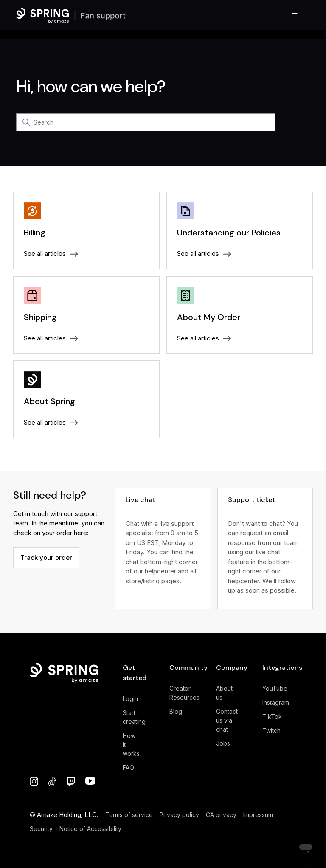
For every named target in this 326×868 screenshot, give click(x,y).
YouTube (275, 688)
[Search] (146, 122)
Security (41, 829)
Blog (176, 711)
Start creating (134, 717)
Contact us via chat (227, 720)
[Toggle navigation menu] (295, 15)
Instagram (276, 702)
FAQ (128, 767)
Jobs (223, 743)
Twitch (271, 730)
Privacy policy (179, 815)
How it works (131, 745)
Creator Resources (184, 693)
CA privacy (221, 815)
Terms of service (129, 815)
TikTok (272, 716)
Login (130, 699)
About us (224, 693)
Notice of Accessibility (90, 829)
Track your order (46, 557)
